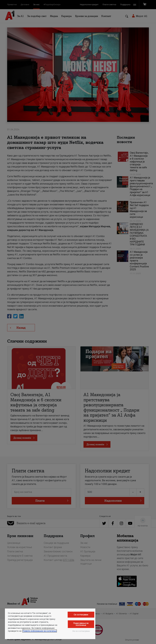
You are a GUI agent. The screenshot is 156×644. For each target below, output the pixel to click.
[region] (50, 624)
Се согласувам (81, 615)
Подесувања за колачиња (81, 624)
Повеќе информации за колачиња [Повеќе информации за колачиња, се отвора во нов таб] (40, 631)
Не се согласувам (81, 631)
